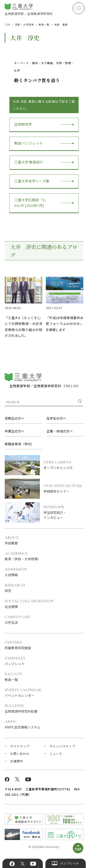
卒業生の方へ (15, 431)
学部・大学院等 (25, 24)
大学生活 (17, 620)
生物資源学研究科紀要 (21, 709)
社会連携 (29, 604)
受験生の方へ (15, 418)
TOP (8, 24)
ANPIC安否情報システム (23, 725)
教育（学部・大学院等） (23, 556)
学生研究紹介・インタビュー (63, 512)
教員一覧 (44, 24)
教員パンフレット (29, 143)
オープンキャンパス (63, 465)
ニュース (56, 754)
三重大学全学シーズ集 (32, 181)
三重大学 (23, 377)
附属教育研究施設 (18, 645)
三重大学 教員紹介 (29, 162)
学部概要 (11, 540)
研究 (15, 588)
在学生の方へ (56, 418)
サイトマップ (20, 746)
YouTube (33, 864)
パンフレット (15, 661)
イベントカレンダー (23, 693)
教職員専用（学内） (19, 444)
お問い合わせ (20, 754)
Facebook (12, 864)
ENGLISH (71, 386)
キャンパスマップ (62, 746)
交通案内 (17, 761)
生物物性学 (23, 124)
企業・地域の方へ (60, 431)
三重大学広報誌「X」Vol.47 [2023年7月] (31, 203)
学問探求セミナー (63, 489)
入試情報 (16, 572)
